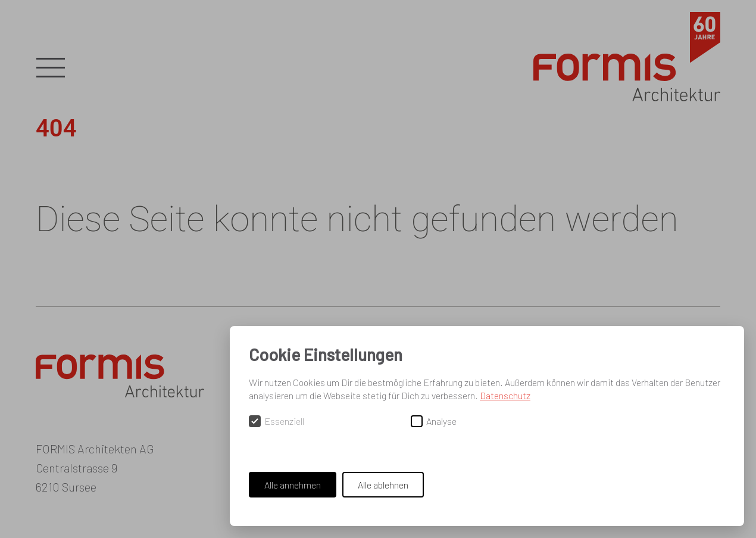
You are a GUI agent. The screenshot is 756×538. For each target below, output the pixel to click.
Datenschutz (505, 395)
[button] (51, 69)
